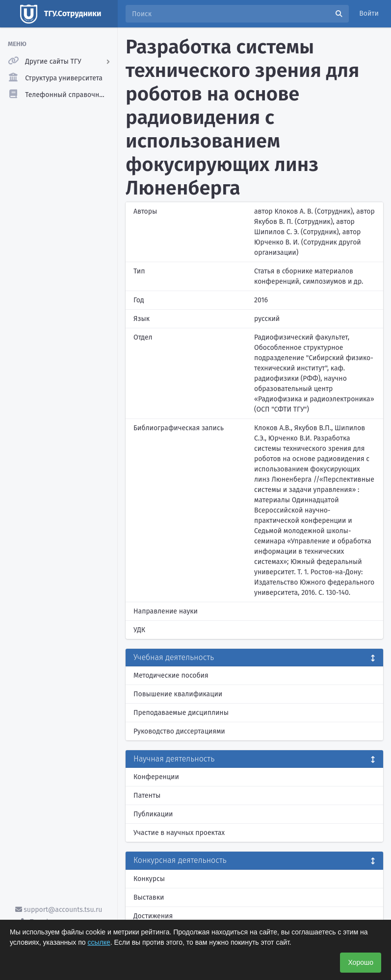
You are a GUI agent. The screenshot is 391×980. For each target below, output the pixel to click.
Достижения (153, 916)
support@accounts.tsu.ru (59, 910)
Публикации (153, 814)
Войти (369, 13)
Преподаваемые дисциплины (181, 713)
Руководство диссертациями (179, 731)
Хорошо (361, 962)
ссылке (99, 942)
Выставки (149, 897)
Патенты (147, 796)
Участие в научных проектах (179, 833)
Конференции (156, 777)
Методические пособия (171, 675)
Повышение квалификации (178, 694)
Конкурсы (149, 879)
